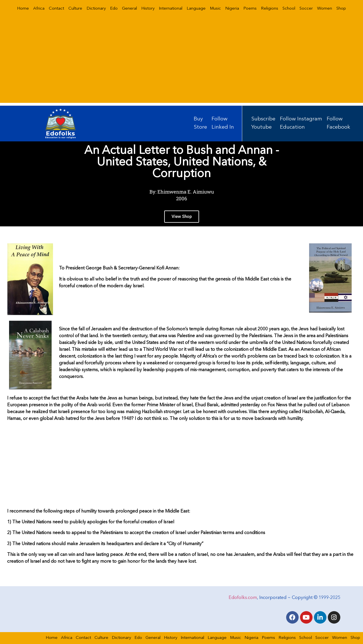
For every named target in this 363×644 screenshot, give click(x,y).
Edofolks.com (243, 598)
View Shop (182, 219)
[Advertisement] (181, 63)
